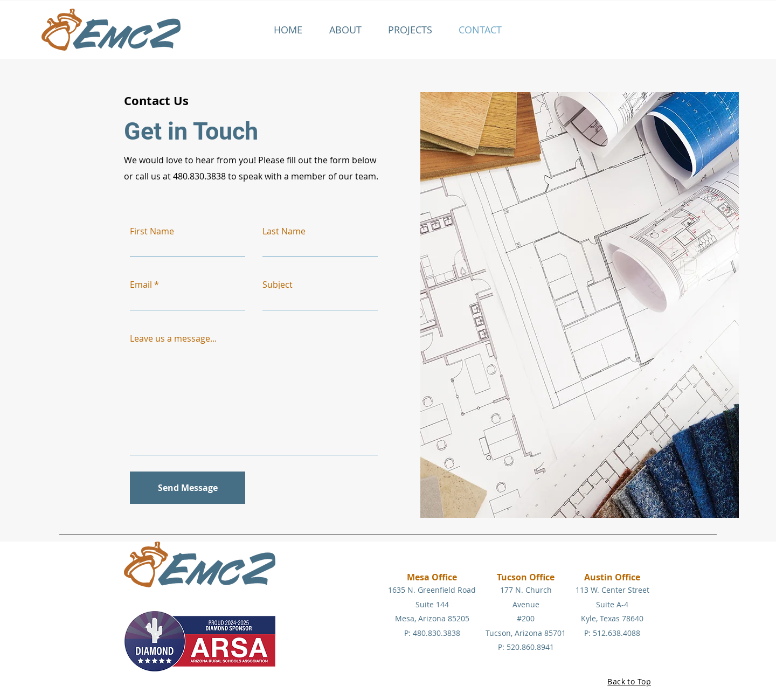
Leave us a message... (173, 338)
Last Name (284, 231)
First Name (152, 231)
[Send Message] (188, 488)
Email (141, 285)
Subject (278, 285)
